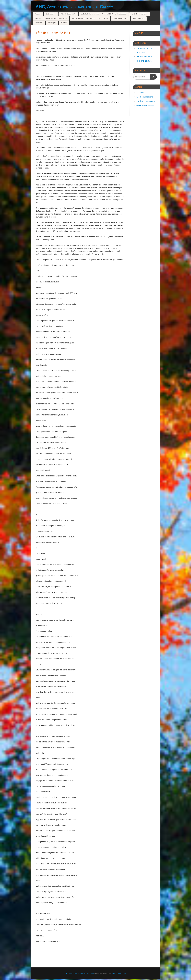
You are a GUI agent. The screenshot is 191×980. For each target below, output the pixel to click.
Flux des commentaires (145, 101)
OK (153, 76)
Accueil (38, 14)
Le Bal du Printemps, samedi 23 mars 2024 (51, 18)
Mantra (114, 974)
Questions (39, 23)
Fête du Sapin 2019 (144, 57)
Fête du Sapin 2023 (68, 14)
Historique (52, 23)
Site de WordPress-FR (145, 105)
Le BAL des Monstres (140, 14)
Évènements (51, 14)
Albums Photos (139, 18)
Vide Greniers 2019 (120, 18)
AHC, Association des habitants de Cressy (74, 7)
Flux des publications (144, 97)
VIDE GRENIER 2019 (145, 61)
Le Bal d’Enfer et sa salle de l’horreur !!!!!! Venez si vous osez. (103, 14)
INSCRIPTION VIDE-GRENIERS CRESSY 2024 (90, 18)
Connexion (140, 92)
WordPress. (122, 974)
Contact (64, 23)
